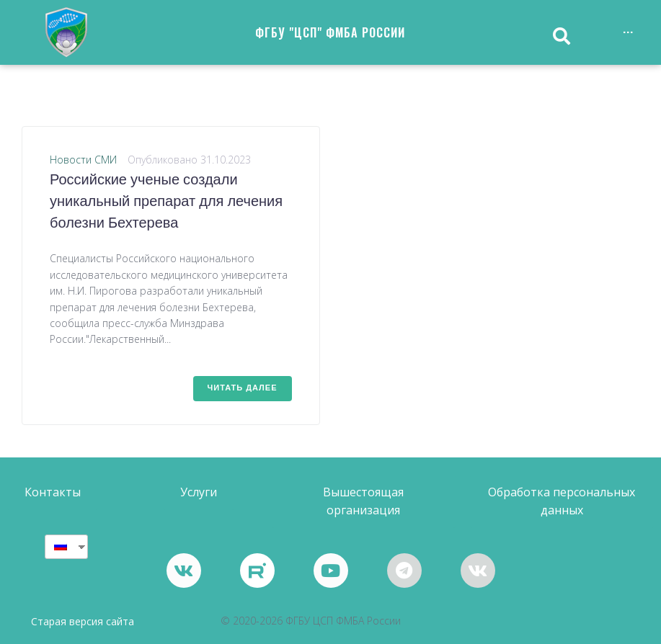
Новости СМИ (83, 160)
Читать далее (243, 388)
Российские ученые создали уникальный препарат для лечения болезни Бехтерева (166, 202)
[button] (53, 492)
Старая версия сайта (83, 621)
